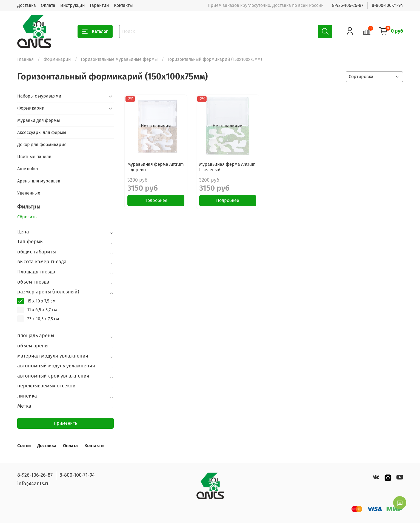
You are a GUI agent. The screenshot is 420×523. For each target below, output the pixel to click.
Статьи (24, 446)
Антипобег (28, 169)
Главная (25, 59)
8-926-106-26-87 (348, 5)
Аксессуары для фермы (42, 132)
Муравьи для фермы (39, 120)
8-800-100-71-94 (387, 5)
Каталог (95, 32)
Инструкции (73, 5)
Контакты (123, 5)
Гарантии (99, 5)
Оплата (48, 5)
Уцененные (29, 193)
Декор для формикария (42, 145)
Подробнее (156, 200)
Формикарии (57, 59)
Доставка (27, 5)
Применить (65, 423)
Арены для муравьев (39, 181)
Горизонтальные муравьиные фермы (119, 59)
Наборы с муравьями (39, 96)
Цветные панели (34, 157)
